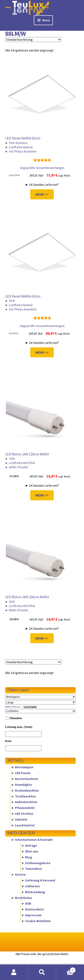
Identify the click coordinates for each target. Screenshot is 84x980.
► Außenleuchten (24, 802)
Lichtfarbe (30, 707)
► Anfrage (29, 845)
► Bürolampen (22, 767)
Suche (42, 972)
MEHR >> (42, 194)
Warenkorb (66, 969)
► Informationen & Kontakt (32, 840)
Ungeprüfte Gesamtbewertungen (42, 168)
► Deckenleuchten (25, 790)
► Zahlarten (31, 886)
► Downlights (22, 784)
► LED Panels (21, 773)
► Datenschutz (33, 909)
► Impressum (32, 915)
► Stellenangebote (36, 863)
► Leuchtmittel (23, 825)
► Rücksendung (33, 892)
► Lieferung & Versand (38, 880)
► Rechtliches (22, 898)
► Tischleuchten (24, 796)
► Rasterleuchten (25, 779)
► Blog (27, 857)
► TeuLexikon (32, 869)
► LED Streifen (22, 813)
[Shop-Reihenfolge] (33, 40)
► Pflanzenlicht (23, 808)
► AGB (26, 903)
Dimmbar (16, 718)
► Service (18, 874)
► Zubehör (19, 819)
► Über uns (30, 851)
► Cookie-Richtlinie (36, 921)
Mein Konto (14, 972)
